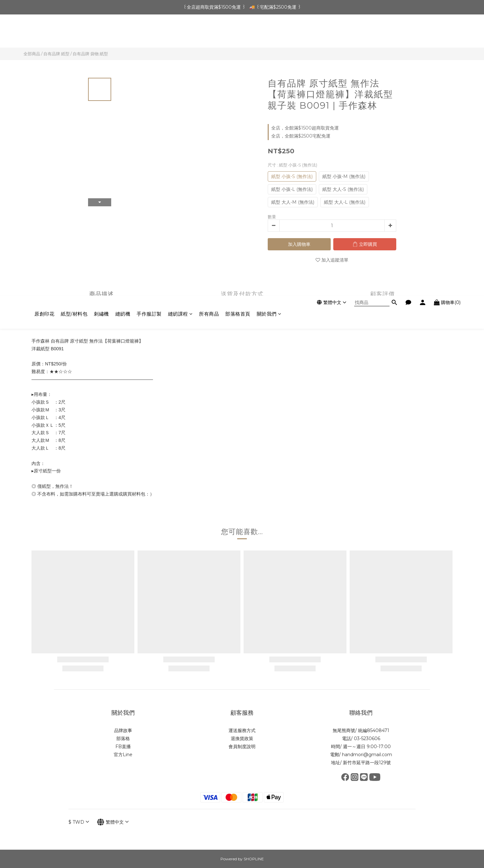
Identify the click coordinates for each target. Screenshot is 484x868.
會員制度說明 (242, 747)
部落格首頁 (238, 33)
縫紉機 (123, 33)
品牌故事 (123, 730)
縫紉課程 (180, 33)
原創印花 (44, 33)
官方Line (123, 755)
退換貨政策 (242, 738)
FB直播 (123, 747)
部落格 (123, 738)
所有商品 (209, 33)
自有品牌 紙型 (56, 54)
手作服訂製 (149, 33)
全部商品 (32, 54)
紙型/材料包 (74, 33)
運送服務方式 (242, 730)
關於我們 (269, 33)
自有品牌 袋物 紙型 (90, 54)
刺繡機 (101, 33)
